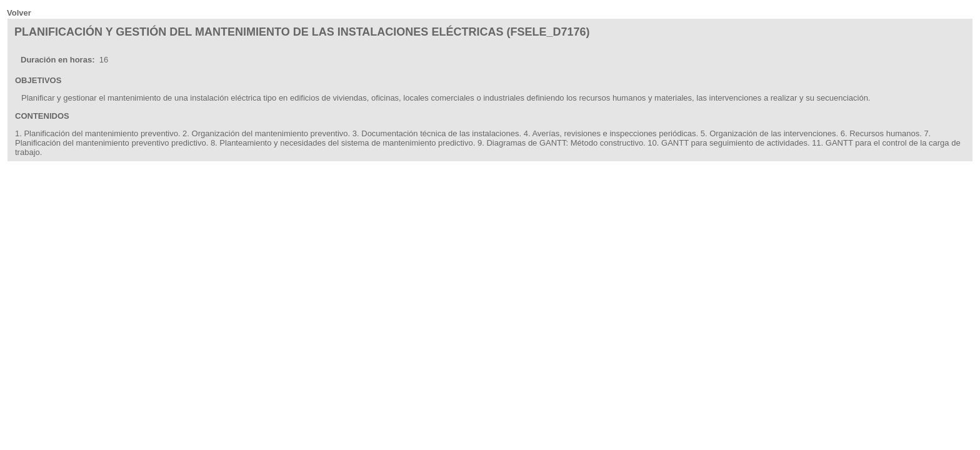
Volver (19, 13)
